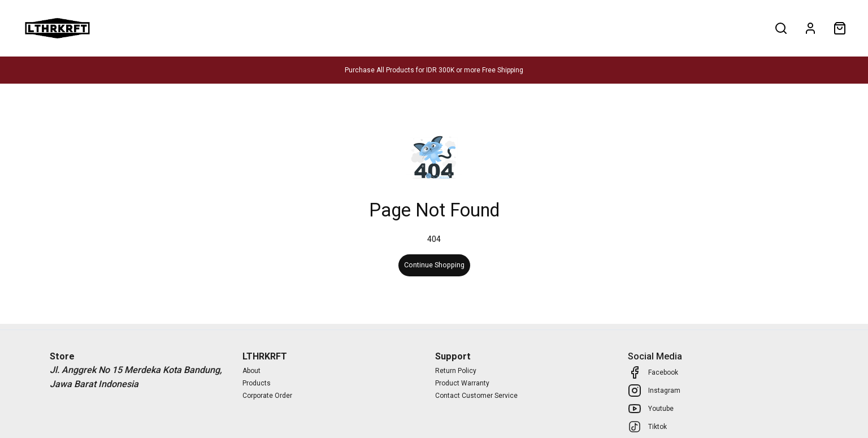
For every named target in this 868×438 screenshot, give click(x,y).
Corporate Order (267, 396)
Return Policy (456, 371)
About (249, 28)
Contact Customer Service (476, 396)
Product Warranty (462, 383)
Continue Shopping (434, 265)
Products (127, 28)
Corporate (190, 28)
